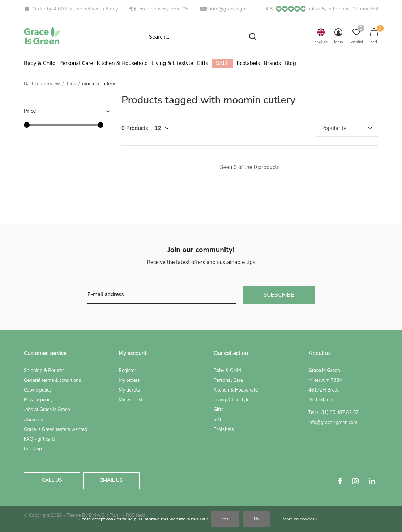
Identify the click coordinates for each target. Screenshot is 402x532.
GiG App (33, 449)
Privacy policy (38, 400)
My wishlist (131, 400)
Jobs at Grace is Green (47, 410)
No (257, 519)
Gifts (202, 63)
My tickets (129, 390)
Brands (272, 63)
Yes (225, 519)
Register (127, 371)
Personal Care (76, 63)
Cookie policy (38, 390)
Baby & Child (40, 63)
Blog (290, 63)
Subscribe (279, 295)
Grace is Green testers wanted (55, 429)
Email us (111, 480)
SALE (223, 63)
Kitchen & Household (122, 63)
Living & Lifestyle (172, 63)
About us (33, 420)
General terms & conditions (52, 380)
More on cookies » (300, 519)
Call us (52, 480)
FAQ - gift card (39, 439)
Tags (71, 84)
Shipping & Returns (44, 371)
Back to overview (42, 84)
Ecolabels (249, 63)
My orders (129, 380)
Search (252, 37)
